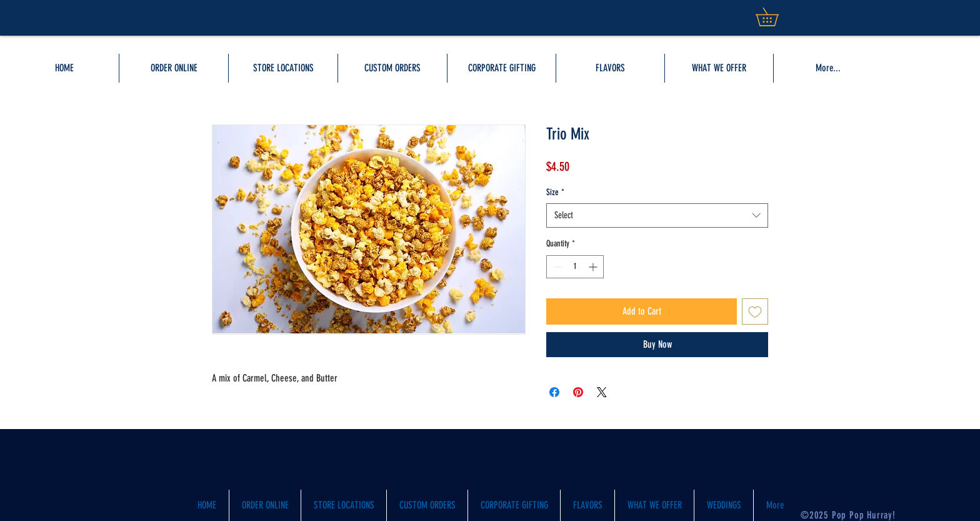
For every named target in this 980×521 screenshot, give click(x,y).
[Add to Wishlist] (755, 311)
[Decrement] (556, 267)
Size (555, 192)
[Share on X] (602, 392)
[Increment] (594, 267)
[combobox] (657, 215)
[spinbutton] (575, 267)
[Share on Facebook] (554, 392)
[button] (719, 68)
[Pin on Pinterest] (578, 392)
